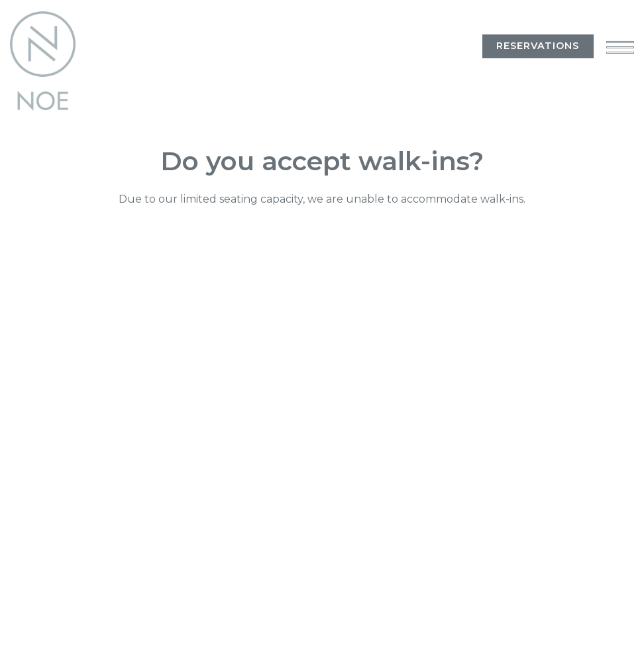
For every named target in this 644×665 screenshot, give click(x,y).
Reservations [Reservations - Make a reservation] (538, 46)
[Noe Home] (46, 60)
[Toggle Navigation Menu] (620, 47)
